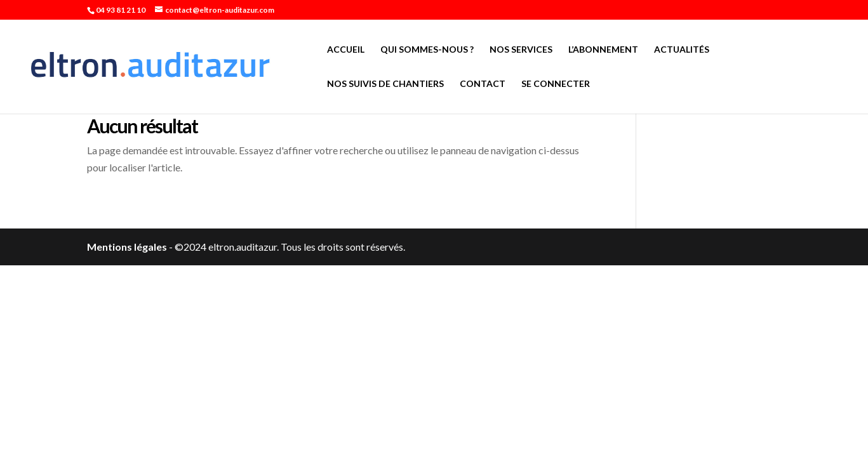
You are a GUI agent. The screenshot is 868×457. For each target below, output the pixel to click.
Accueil (346, 50)
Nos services (521, 50)
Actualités (682, 50)
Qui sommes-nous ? (427, 50)
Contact (483, 84)
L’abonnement (603, 50)
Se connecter (556, 84)
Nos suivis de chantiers (385, 84)
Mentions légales (127, 247)
